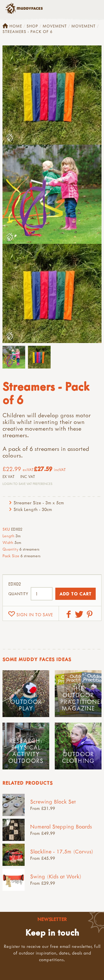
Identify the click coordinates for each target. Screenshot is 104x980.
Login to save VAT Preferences (27, 484)
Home (12, 26)
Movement (55, 26)
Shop (32, 26)
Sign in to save (35, 615)
